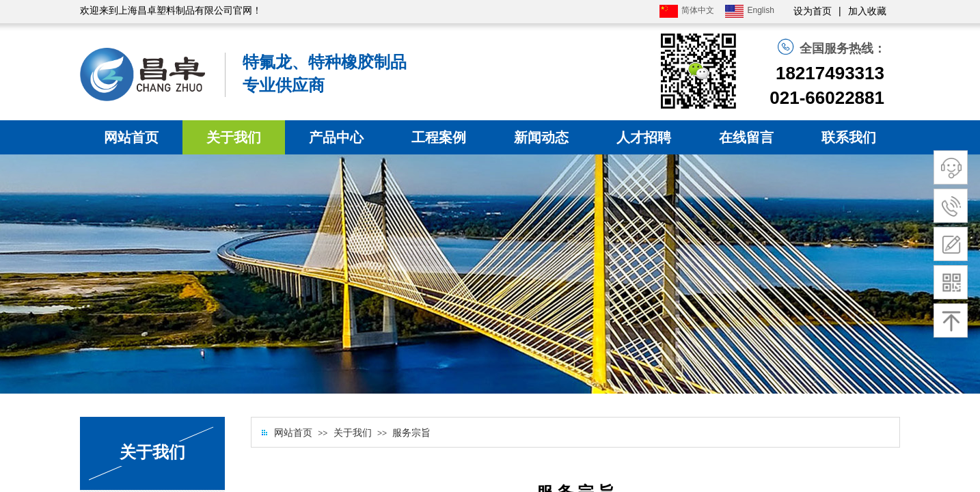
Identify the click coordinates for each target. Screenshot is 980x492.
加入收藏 (867, 11)
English (749, 11)
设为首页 (813, 11)
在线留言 (746, 137)
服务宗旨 (411, 433)
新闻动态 (541, 137)
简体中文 (687, 11)
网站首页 (131, 137)
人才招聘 (644, 137)
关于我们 (234, 137)
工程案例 (439, 137)
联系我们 (849, 137)
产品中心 (336, 137)
